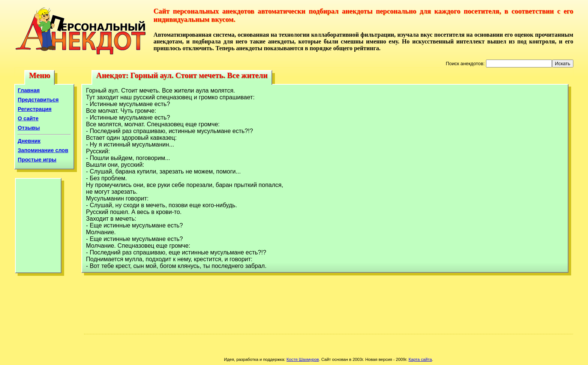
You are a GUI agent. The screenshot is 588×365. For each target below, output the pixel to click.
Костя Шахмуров (303, 359)
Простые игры (37, 160)
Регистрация (34, 109)
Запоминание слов (43, 150)
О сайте (28, 118)
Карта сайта (420, 359)
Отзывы (29, 128)
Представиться (38, 100)
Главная (29, 90)
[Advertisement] (38, 227)
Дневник (29, 141)
